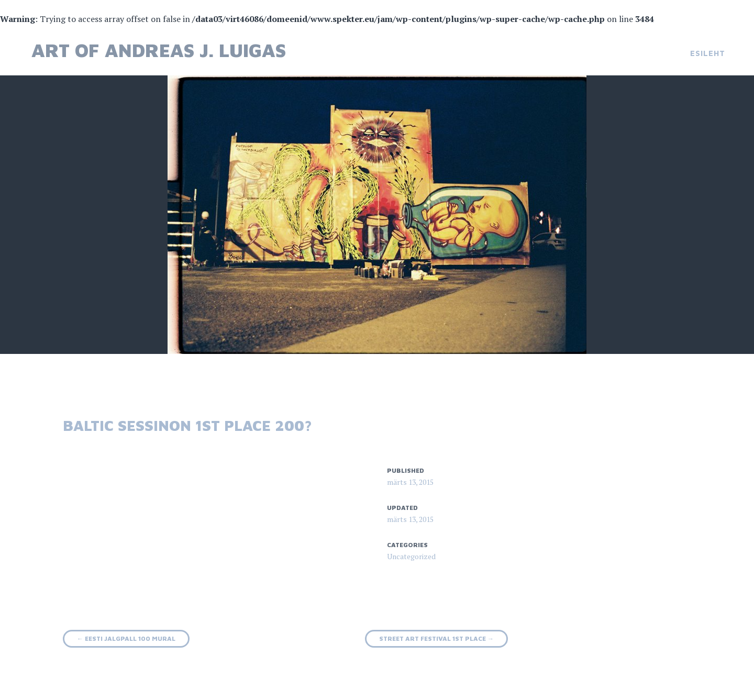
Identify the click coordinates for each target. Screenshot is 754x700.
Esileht (708, 53)
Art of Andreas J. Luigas (159, 50)
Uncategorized (411, 556)
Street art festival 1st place (436, 638)
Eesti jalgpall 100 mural (126, 638)
